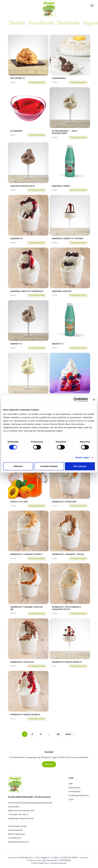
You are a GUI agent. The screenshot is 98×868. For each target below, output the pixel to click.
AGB (71, 784)
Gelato (17, 23)
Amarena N (16, 238)
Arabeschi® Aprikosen (64, 502)
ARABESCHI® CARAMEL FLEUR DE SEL (26, 608)
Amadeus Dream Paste (23, 186)
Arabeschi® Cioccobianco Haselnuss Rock (66, 608)
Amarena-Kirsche (62, 291)
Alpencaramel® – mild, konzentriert (65, 132)
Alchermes (16, 131)
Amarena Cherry (61, 186)
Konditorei (41, 23)
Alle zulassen (80, 466)
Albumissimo (59, 78)
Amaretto (16, 344)
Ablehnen (18, 466)
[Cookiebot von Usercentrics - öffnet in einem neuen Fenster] (76, 400)
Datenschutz (74, 788)
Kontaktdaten (75, 792)
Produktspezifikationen (79, 795)
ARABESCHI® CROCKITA (22, 662)
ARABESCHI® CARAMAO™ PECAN (68, 554)
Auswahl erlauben (49, 466)
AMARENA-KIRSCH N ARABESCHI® (27, 291)
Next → (70, 734)
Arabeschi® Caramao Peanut (26, 554)
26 (58, 734)
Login (71, 799)
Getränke (68, 23)
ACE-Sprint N (17, 78)
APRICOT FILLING (19, 502)
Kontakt (49, 764)
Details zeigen (82, 457)
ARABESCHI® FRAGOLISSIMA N (67, 662)
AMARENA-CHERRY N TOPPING (68, 238)
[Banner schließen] (94, 400)
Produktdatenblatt (37, 82)
